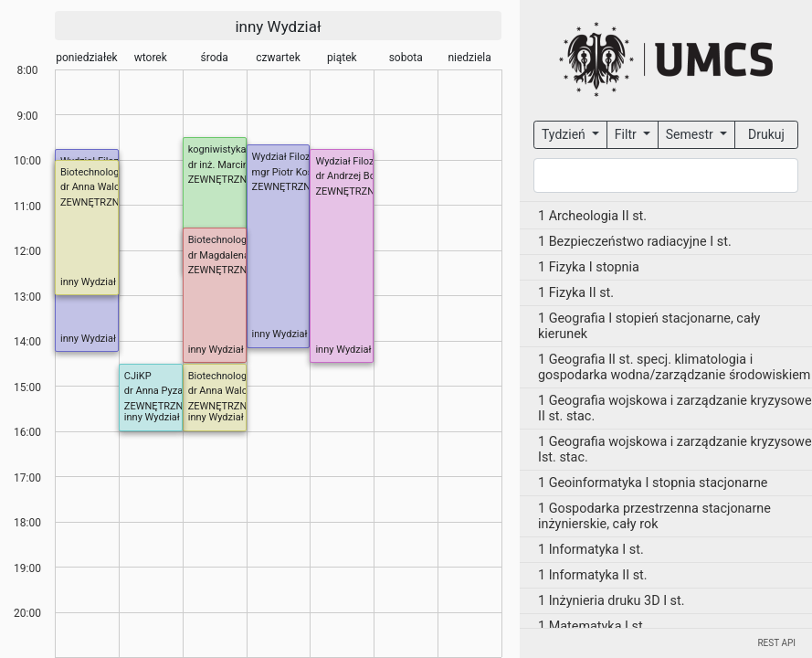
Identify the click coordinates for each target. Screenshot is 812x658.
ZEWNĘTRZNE (221, 180)
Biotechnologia (94, 172)
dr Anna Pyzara (158, 391)
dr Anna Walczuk (98, 187)
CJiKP (138, 376)
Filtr (627, 134)
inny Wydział (278, 27)
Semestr (691, 134)
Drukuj (766, 134)
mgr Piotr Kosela (289, 172)
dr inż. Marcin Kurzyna (237, 165)
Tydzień (565, 134)
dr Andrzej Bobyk (353, 176)
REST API (776, 643)
